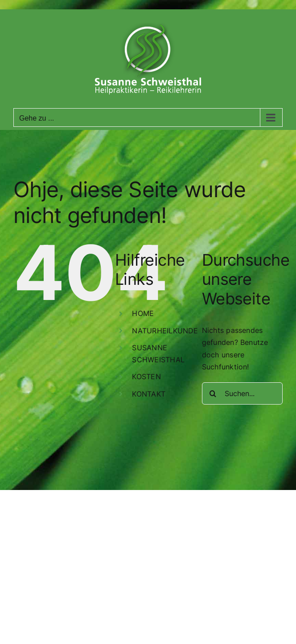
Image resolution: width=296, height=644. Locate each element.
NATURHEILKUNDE (165, 331)
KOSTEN (146, 377)
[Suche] (213, 393)
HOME (143, 313)
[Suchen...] (242, 393)
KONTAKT (149, 394)
